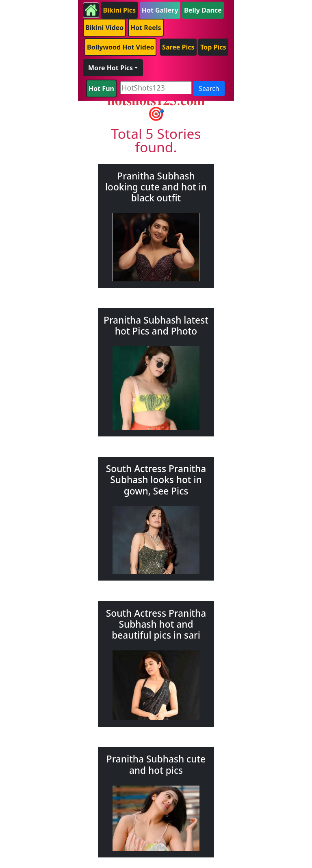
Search (209, 89)
